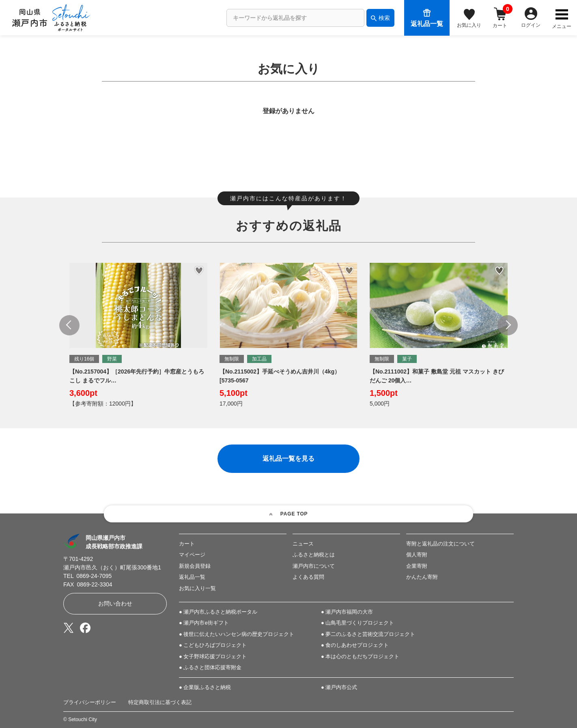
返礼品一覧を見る (288, 458)
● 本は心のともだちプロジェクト (360, 656)
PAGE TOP (294, 514)
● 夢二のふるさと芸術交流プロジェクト (368, 634)
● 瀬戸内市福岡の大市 (347, 612)
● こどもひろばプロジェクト (213, 645)
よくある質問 (308, 577)
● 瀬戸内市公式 (339, 687)
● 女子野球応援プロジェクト (213, 656)
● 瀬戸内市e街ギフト (204, 623)
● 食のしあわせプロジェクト (355, 645)
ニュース (303, 544)
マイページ (192, 555)
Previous (69, 325)
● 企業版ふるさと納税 (205, 687)
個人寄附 (417, 555)
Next (508, 325)
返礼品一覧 (192, 577)
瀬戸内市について (314, 566)
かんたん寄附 (422, 577)
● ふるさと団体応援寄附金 (210, 667)
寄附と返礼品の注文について (440, 544)
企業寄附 (417, 566)
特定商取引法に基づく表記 (160, 702)
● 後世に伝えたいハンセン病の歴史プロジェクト (237, 634)
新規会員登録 (195, 566)
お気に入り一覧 (197, 588)
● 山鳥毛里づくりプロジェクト (357, 623)
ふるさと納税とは (314, 555)
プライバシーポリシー (90, 702)
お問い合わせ (115, 603)
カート (187, 544)
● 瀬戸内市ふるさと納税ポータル (218, 612)
